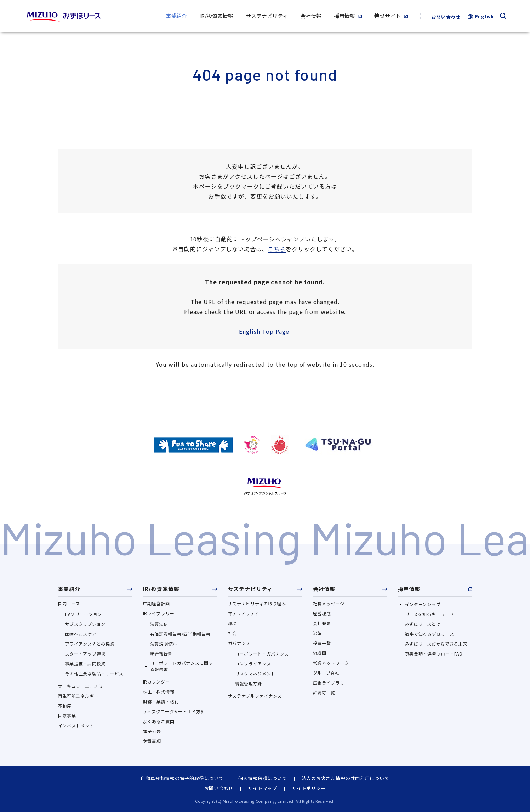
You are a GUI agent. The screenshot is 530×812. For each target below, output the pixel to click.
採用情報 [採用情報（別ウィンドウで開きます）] (409, 589)
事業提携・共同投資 (85, 664)
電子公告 (152, 731)
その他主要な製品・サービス (94, 673)
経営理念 (322, 613)
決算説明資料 (164, 644)
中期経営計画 (156, 603)
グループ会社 (326, 673)
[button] (95, 591)
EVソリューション (84, 614)
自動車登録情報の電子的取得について (182, 778)
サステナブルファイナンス (255, 696)
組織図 (320, 653)
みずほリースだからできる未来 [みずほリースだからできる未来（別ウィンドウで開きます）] (436, 644)
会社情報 (324, 589)
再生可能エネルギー (78, 696)
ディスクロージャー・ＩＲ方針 (174, 711)
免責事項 (152, 741)
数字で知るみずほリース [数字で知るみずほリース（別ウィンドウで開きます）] (430, 634)
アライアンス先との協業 (90, 644)
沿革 (317, 633)
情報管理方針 (249, 683)
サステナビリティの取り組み (257, 603)
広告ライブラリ (329, 683)
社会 (232, 633)
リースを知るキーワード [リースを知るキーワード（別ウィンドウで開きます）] (430, 614)
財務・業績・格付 (161, 701)
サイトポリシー (309, 788)
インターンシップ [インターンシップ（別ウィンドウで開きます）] (423, 604)
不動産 (65, 706)
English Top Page (265, 331)
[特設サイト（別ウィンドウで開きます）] (391, 16)
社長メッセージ (329, 603)
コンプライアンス (253, 664)
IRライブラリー (159, 613)
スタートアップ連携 (85, 654)
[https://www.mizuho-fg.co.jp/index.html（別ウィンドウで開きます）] (265, 486)
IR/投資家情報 (161, 589)
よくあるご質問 (159, 721)
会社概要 (322, 623)
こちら (277, 249)
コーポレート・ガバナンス (262, 654)
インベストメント (76, 725)
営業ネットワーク (331, 663)
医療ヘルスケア (81, 634)
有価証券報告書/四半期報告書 (180, 634)
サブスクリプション (85, 624)
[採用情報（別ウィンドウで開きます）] (348, 16)
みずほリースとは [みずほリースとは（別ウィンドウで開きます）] (423, 624)
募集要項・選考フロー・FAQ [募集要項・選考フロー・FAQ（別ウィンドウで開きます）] (434, 654)
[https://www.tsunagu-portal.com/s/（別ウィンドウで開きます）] (338, 444)
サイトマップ (263, 788)
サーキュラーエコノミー (83, 686)
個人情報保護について (263, 778)
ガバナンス (239, 643)
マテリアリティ (244, 613)
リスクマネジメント (255, 673)
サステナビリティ (250, 589)
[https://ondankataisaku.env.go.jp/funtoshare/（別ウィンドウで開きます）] (193, 445)
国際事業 (67, 716)
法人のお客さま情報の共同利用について (346, 778)
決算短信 (159, 624)
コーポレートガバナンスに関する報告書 (182, 666)
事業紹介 (69, 589)
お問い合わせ (446, 17)
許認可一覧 (324, 693)
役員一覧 (322, 643)
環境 (232, 623)
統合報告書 (161, 654)
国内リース (69, 603)
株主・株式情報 (159, 691)
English (485, 16)
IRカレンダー (156, 682)
